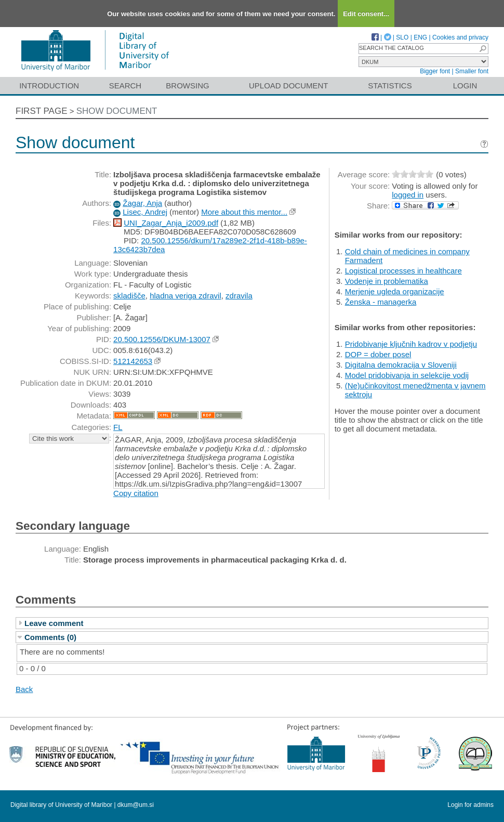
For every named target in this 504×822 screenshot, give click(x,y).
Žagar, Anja (142, 203)
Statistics (390, 86)
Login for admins (470, 805)
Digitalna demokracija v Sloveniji (401, 365)
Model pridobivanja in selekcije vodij (407, 375)
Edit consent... (366, 14)
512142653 (133, 361)
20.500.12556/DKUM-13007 (162, 339)
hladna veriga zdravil (185, 296)
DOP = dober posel (378, 354)
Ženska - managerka (381, 302)
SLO (402, 37)
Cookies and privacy (460, 37)
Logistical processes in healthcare (403, 271)
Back (24, 689)
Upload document (289, 86)
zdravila (239, 296)
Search (125, 86)
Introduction (49, 86)
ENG (420, 37)
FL (118, 427)
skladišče (129, 296)
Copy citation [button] (136, 493)
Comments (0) (50, 637)
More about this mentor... (244, 212)
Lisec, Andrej (145, 212)
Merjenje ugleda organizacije (395, 291)
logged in (408, 195)
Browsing (187, 86)
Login (465, 86)
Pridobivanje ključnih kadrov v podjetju (411, 344)
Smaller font (472, 71)
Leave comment (54, 623)
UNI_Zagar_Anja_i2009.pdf (171, 223)
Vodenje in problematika (387, 281)
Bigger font (435, 71)
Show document (117, 111)
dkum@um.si (136, 805)
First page (42, 111)
